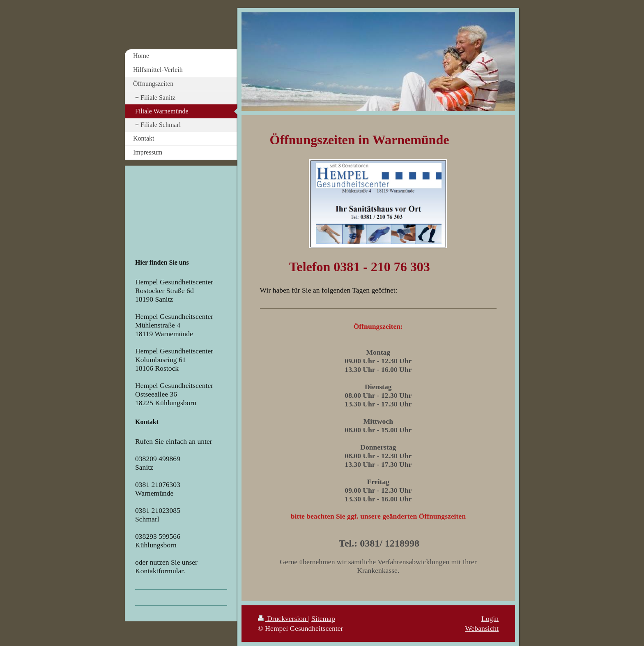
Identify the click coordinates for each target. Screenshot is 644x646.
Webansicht (482, 628)
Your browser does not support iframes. (178, 212)
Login (490, 618)
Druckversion (283, 618)
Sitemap (323, 618)
